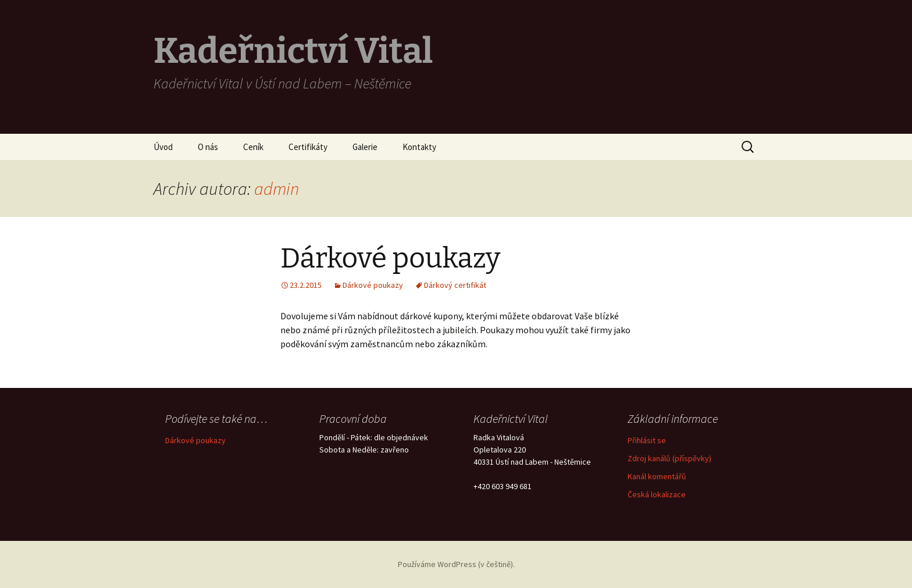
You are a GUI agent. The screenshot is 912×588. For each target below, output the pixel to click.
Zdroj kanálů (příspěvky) (669, 458)
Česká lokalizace (657, 494)
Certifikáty (308, 147)
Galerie (365, 147)
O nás (208, 147)
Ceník (253, 147)
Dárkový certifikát (455, 285)
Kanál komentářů (657, 476)
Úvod (163, 147)
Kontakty (419, 147)
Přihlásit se (647, 440)
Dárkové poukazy (390, 258)
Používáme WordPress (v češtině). (456, 564)
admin (277, 188)
